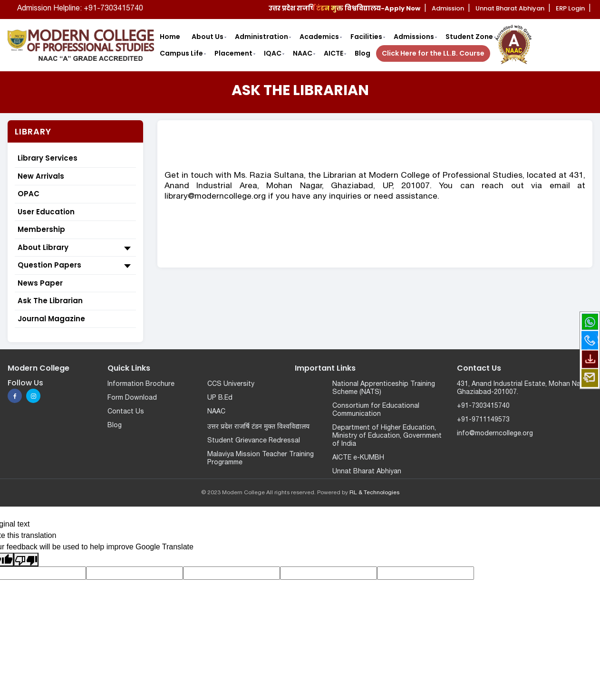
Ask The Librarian (50, 301)
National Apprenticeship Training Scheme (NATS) (384, 388)
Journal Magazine (51, 319)
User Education (46, 212)
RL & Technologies (374, 493)
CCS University (231, 384)
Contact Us (126, 412)
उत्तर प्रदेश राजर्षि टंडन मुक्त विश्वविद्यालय (258, 427)
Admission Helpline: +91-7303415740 (80, 9)
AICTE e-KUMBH (358, 458)
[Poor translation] (26, 560)
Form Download (132, 398)
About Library (75, 248)
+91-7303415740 (483, 406)
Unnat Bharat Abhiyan (367, 472)
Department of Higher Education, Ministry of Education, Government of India (387, 436)
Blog (115, 426)
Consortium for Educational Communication (376, 410)
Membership (41, 229)
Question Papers (75, 266)
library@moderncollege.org (215, 197)
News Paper (40, 283)
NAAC (216, 412)
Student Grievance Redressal (254, 441)
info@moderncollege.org (495, 434)
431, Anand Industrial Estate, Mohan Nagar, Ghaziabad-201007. (524, 388)
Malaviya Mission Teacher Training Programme (261, 459)
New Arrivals (41, 176)
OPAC (29, 194)
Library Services (48, 158)
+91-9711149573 (483, 420)
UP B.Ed (220, 398)
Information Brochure (141, 384)
